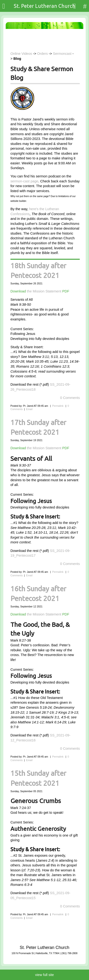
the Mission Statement (44, 291)
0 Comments (70, 398)
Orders (43, 54)
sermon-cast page (24, 181)
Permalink (58, 406)
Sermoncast (62, 54)
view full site (44, 975)
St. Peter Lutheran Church (44, 6)
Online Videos (21, 54)
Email (29, 409)
